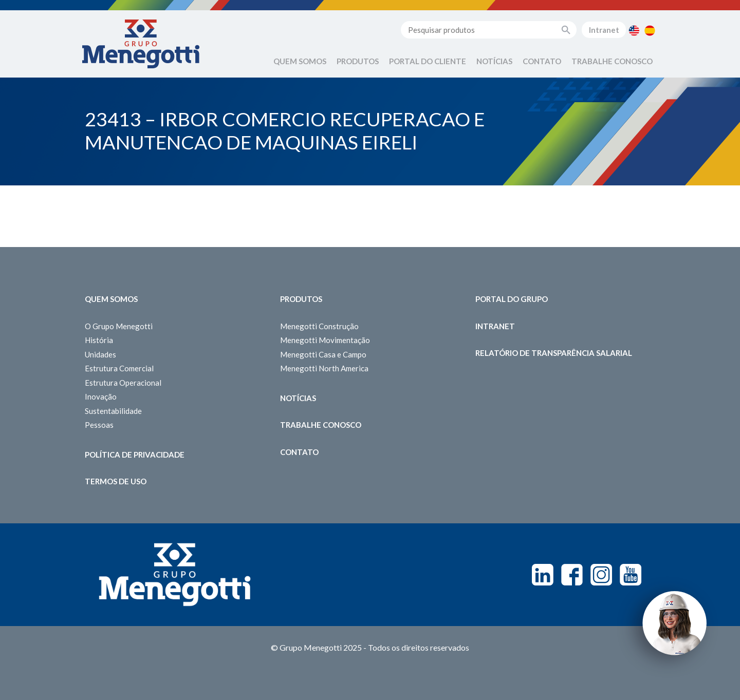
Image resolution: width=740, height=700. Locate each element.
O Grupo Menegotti (119, 326)
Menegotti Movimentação (325, 340)
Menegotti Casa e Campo (323, 354)
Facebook (572, 575)
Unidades (100, 354)
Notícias (494, 61)
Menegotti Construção (319, 326)
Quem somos (111, 299)
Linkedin (543, 575)
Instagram (601, 575)
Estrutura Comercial (119, 368)
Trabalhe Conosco (612, 61)
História (99, 340)
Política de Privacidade (135, 455)
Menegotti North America (324, 368)
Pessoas (99, 425)
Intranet (604, 30)
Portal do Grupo (512, 299)
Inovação (101, 396)
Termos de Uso (116, 481)
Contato (542, 61)
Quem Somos (300, 61)
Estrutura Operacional (123, 383)
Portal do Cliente (428, 61)
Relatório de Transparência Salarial (554, 353)
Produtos (358, 61)
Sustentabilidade (113, 411)
